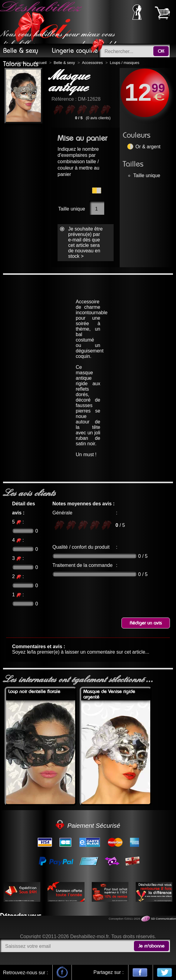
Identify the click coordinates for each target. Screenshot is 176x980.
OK (161, 51)
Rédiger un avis (146, 623)
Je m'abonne (151, 946)
